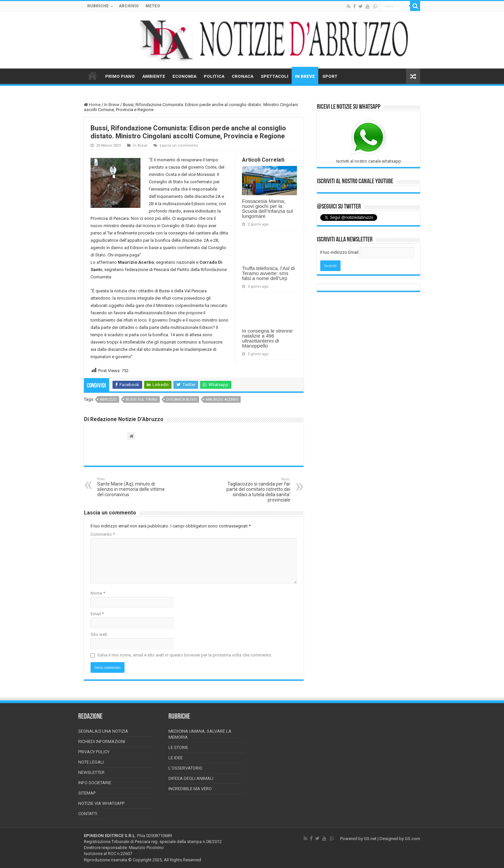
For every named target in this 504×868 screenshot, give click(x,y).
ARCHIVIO (129, 6)
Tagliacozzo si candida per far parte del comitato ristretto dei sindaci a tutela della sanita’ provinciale (256, 490)
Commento (103, 534)
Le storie (178, 747)
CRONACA (243, 76)
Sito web (99, 634)
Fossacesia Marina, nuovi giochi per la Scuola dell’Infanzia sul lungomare (267, 209)
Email (97, 614)
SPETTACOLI (274, 76)
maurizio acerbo (222, 400)
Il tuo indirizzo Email (339, 252)
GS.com (412, 839)
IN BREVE (305, 76)
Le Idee (176, 758)
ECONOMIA (184, 76)
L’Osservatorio (185, 768)
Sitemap (87, 793)
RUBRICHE (98, 6)
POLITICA (214, 76)
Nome (98, 593)
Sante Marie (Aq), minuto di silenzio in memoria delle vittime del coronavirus (131, 487)
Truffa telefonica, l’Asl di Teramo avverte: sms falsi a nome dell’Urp (268, 273)
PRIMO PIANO (120, 76)
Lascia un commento (179, 145)
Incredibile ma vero (190, 789)
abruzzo (108, 400)
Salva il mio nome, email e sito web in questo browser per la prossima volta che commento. (185, 655)
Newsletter (91, 772)
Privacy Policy (94, 752)
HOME (93, 75)
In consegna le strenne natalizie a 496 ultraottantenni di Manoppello (267, 338)
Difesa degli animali (191, 778)
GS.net (370, 839)
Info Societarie (95, 783)
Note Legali (91, 762)
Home (92, 105)
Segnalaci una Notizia (103, 731)
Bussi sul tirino (142, 400)
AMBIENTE (154, 76)
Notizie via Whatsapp (101, 803)
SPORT (330, 76)
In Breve (112, 105)
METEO (153, 6)
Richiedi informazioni (102, 741)
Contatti (88, 814)
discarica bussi (182, 400)
